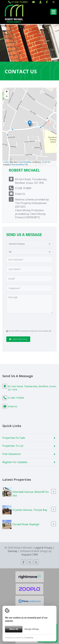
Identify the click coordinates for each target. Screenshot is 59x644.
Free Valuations (12, 454)
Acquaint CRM (30, 555)
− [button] (7, 97)
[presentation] (25, 321)
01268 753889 (18, 2)
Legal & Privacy (43, 548)
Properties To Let (13, 446)
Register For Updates (15, 462)
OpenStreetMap (25, 162)
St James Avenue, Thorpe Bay (30, 510)
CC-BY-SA (46, 162)
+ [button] (7, 92)
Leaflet (6, 162)
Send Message (18, 339)
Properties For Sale (14, 438)
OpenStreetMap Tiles (20, 165)
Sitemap (13, 551)
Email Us (20, 194)
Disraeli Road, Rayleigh (26, 524)
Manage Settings (32, 629)
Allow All (14, 629)
